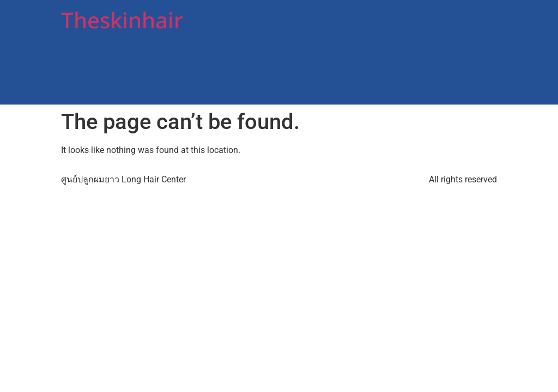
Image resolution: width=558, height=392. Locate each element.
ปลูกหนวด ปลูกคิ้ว (194, 85)
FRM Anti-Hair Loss (106, 85)
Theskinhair (122, 22)
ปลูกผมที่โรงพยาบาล (284, 85)
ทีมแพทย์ (418, 63)
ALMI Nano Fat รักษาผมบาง (331, 63)
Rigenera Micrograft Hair (214, 63)
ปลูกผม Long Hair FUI (110, 63)
